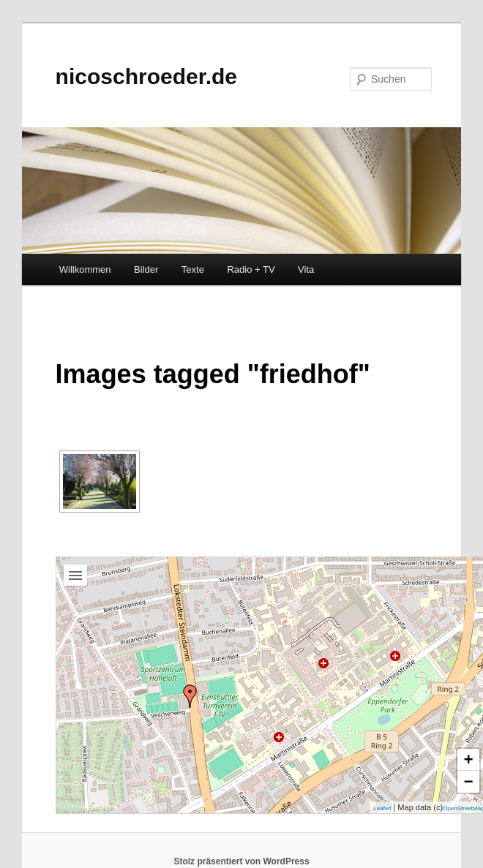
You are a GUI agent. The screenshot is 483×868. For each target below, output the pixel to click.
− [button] (469, 781)
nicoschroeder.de (146, 76)
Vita (306, 269)
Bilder (146, 269)
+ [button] (469, 759)
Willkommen (85, 269)
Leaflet (382, 808)
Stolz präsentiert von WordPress (241, 861)
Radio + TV (251, 269)
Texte (193, 269)
